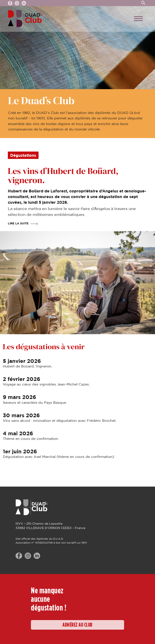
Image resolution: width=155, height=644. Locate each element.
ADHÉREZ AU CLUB (77, 625)
